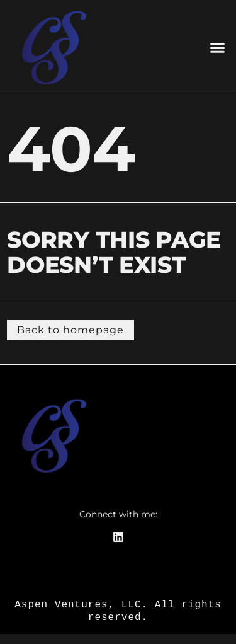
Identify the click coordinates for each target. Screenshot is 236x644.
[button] (217, 47)
